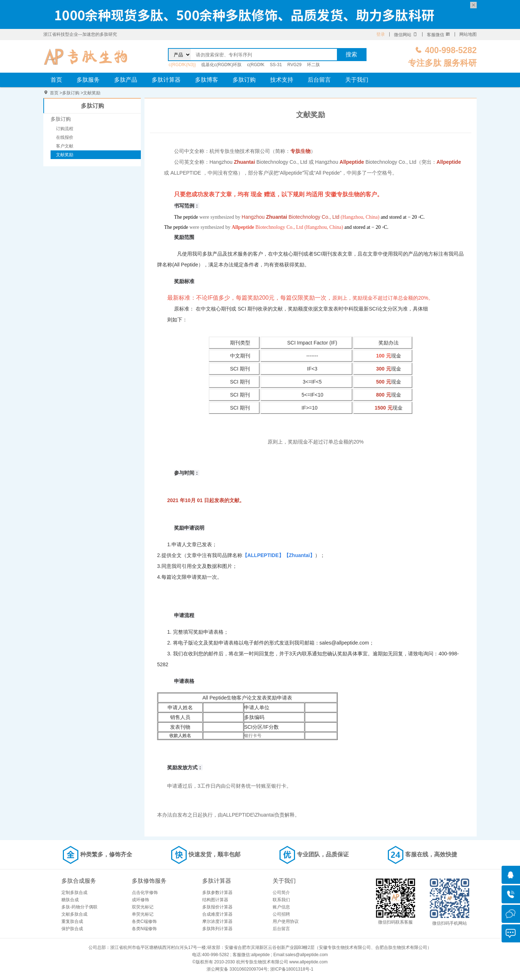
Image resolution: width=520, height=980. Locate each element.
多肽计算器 (166, 80)
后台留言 (319, 80)
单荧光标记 (143, 914)
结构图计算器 (215, 900)
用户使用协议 (286, 921)
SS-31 (276, 65)
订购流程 (65, 129)
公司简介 (281, 893)
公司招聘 (281, 914)
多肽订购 (244, 80)
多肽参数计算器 (217, 893)
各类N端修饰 (144, 929)
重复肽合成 (72, 921)
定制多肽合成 (74, 893)
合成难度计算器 (217, 914)
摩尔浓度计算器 (217, 921)
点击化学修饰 (145, 893)
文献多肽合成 (74, 914)
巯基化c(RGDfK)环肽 (221, 65)
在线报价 (65, 137)
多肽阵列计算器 (217, 929)
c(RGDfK (256, 65)
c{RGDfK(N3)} (182, 65)
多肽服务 (88, 80)
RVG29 (294, 65)
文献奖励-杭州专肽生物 (86, 56)
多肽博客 (207, 80)
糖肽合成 (70, 900)
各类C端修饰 (144, 921)
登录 (381, 34)
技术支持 (282, 80)
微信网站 (406, 35)
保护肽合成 (72, 929)
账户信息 (281, 907)
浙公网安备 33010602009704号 (237, 969)
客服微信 (439, 35)
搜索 (351, 54)
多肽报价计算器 (217, 907)
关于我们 (357, 80)
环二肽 (313, 65)
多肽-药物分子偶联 (79, 907)
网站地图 (468, 34)
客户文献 (65, 146)
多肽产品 (126, 80)
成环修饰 (140, 900)
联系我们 (281, 900)
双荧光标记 (143, 907)
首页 (56, 80)
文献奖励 (92, 93)
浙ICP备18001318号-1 (292, 969)
